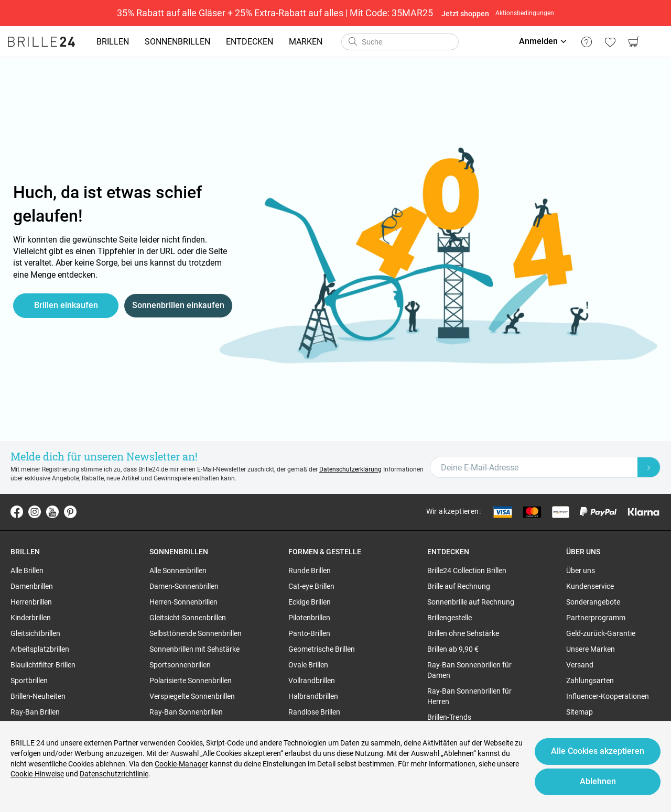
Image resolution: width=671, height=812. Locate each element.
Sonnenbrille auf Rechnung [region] (471, 602)
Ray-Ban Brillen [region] (35, 712)
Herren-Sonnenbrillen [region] (183, 602)
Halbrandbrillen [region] (313, 696)
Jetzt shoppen (465, 14)
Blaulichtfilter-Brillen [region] (43, 665)
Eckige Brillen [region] (310, 602)
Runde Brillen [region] (310, 570)
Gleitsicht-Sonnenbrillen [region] (188, 618)
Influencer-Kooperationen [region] (608, 696)
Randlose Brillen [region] (314, 712)
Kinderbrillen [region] (31, 618)
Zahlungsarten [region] (590, 681)
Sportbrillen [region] (29, 681)
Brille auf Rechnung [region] (459, 586)
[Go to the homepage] (41, 42)
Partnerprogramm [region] (596, 618)
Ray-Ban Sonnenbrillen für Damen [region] (469, 670)
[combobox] (400, 42)
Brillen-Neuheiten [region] (38, 696)
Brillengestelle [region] (450, 618)
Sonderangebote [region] (593, 602)
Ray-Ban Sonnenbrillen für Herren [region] (469, 696)
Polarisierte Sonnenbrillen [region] (191, 681)
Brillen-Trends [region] (449, 717)
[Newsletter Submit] (649, 467)
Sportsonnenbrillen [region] (180, 665)
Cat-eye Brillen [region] (311, 586)
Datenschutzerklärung (350, 469)
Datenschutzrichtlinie (114, 774)
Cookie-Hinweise (37, 774)
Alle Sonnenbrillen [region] (178, 570)
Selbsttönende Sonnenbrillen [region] (196, 633)
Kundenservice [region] (590, 586)
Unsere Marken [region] (591, 649)
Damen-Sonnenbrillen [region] (184, 586)
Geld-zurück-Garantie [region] (601, 633)
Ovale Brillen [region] (308, 665)
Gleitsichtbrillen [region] (35, 633)
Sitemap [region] (580, 712)
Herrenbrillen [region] (31, 602)
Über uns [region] (581, 570)
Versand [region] (580, 665)
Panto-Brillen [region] (309, 633)
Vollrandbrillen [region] (312, 681)
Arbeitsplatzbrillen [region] (40, 649)
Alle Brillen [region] (27, 570)
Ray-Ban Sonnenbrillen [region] (186, 712)
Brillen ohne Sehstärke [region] (463, 633)
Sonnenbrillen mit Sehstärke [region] (194, 649)
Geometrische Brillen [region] (322, 649)
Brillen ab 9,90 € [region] (453, 649)
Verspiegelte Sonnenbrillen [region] (192, 696)
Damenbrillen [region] (32, 586)
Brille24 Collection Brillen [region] (467, 570)
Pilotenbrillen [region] (309, 618)
